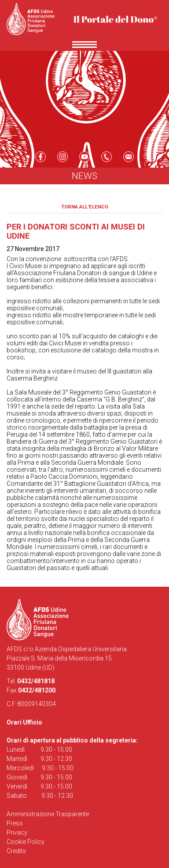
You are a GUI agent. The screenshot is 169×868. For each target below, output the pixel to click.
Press (15, 823)
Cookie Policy (26, 842)
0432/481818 (36, 681)
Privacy (17, 832)
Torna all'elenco (85, 207)
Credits (16, 851)
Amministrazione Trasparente (48, 814)
